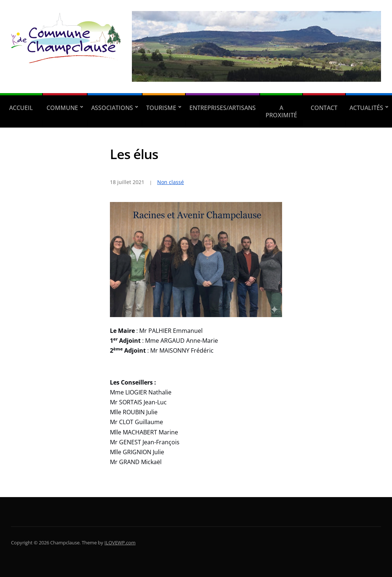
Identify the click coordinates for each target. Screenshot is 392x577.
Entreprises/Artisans (223, 108)
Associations (112, 108)
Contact (324, 108)
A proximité (281, 111)
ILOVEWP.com (120, 543)
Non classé (171, 182)
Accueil (21, 108)
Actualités (366, 108)
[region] (256, 47)
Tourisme (161, 108)
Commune (62, 108)
